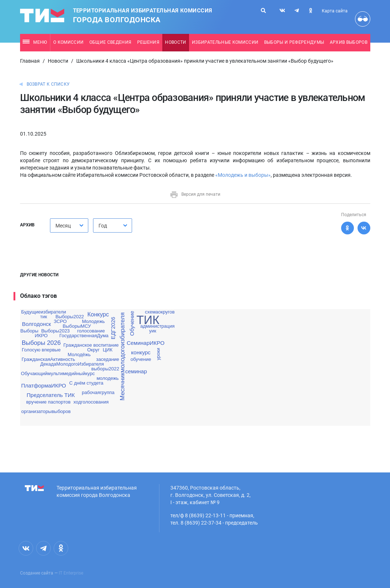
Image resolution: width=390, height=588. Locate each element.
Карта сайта (335, 11)
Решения (148, 42)
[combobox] (69, 225)
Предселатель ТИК (51, 395)
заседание (107, 359)
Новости (175, 42)
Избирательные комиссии (225, 42)
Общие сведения (111, 42)
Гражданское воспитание (91, 345)
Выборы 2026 (41, 343)
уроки (158, 354)
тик (44, 317)
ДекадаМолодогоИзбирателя (72, 364)
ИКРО (41, 336)
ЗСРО (60, 321)
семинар (136, 371)
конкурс (141, 352)
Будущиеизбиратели (44, 312)
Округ (93, 350)
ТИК (148, 320)
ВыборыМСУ (77, 326)
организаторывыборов (46, 411)
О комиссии (68, 42)
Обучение (132, 324)
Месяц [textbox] (63, 226)
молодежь (108, 378)
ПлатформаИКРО (44, 385)
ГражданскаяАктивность (48, 359)
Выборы (29, 331)
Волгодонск (36, 324)
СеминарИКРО (146, 343)
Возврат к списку (48, 84)
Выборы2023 (55, 331)
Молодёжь (79, 355)
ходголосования (91, 402)
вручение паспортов (49, 402)
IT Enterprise (71, 573)
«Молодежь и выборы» (243, 175)
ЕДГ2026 (113, 328)
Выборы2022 (70, 317)
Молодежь (94, 321)
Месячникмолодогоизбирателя (122, 357)
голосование (91, 331)
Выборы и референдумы (294, 42)
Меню (35, 42)
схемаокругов (160, 312)
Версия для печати (195, 194)
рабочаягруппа (98, 392)
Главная (30, 61)
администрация (157, 326)
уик (153, 331)
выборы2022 (105, 369)
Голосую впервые (41, 350)
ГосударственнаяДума (84, 336)
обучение (141, 359)
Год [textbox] (103, 226)
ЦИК (108, 350)
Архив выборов (349, 42)
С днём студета (86, 383)
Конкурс (98, 315)
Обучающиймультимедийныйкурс (58, 373)
